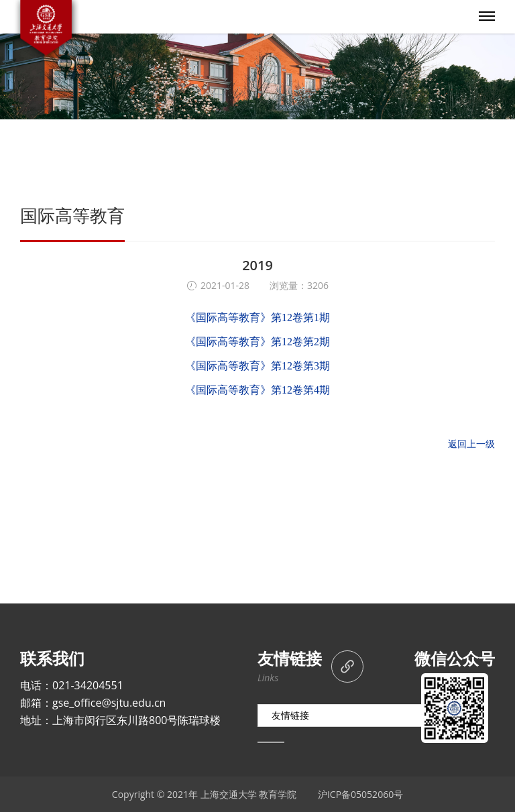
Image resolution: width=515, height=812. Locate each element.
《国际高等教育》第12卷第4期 (257, 390)
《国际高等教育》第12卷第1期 (257, 317)
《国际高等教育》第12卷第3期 (257, 366)
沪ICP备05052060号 (360, 794)
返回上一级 (471, 444)
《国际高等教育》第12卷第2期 (257, 342)
